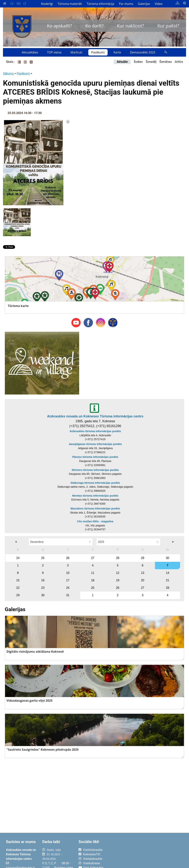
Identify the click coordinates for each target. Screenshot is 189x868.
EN (18, 4)
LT (25, 4)
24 (18, 558)
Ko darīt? (94, 26)
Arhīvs (179, 62)
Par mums (126, 4)
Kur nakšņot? (130, 26)
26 (68, 558)
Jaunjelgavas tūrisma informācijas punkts (95, 444)
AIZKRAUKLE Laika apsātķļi (149, 853)
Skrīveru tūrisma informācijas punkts (95, 470)
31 (68, 595)
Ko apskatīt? (59, 26)
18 (93, 580)
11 (93, 573)
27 (93, 558)
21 (168, 580)
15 (18, 580)
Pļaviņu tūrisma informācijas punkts (95, 457)
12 (118, 573)
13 (143, 573)
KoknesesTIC (92, 854)
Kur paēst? (168, 26)
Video (159, 4)
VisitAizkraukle (93, 850)
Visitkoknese (92, 863)
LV (12, 4)
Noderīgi (47, 4)
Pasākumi (98, 52)
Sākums (8, 73)
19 (118, 580)
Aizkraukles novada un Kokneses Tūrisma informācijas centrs (95, 416)
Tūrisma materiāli (70, 4)
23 (43, 588)
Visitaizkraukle (93, 859)
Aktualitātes (30, 52)
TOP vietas (54, 52)
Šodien (138, 62)
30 (168, 558)
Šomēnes (166, 62)
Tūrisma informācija (100, 4)
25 (43, 558)
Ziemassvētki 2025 (143, 52)
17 (68, 580)
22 (18, 588)
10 (68, 573)
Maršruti (76, 52)
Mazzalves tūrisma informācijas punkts (95, 509)
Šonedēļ (151, 62)
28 (118, 558)
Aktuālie (122, 62)
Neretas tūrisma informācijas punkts (95, 496)
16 (43, 580)
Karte (117, 52)
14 (168, 573)
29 (143, 558)
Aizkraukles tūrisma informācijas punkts (95, 431)
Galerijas (144, 4)
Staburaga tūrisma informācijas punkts (95, 483)
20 (143, 580)
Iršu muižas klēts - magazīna (95, 521)
